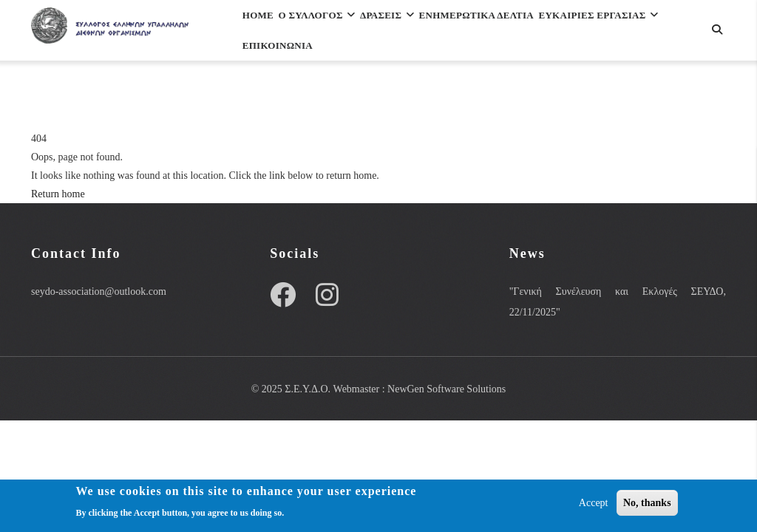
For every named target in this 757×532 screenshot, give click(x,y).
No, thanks (647, 503)
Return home (58, 194)
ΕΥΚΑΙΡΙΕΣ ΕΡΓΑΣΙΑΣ (314, 96)
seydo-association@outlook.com (99, 291)
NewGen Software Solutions (447, 389)
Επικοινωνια (435, 96)
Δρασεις (430, 32)
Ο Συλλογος (342, 32)
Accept (594, 503)
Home (266, 32)
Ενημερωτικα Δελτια (540, 32)
